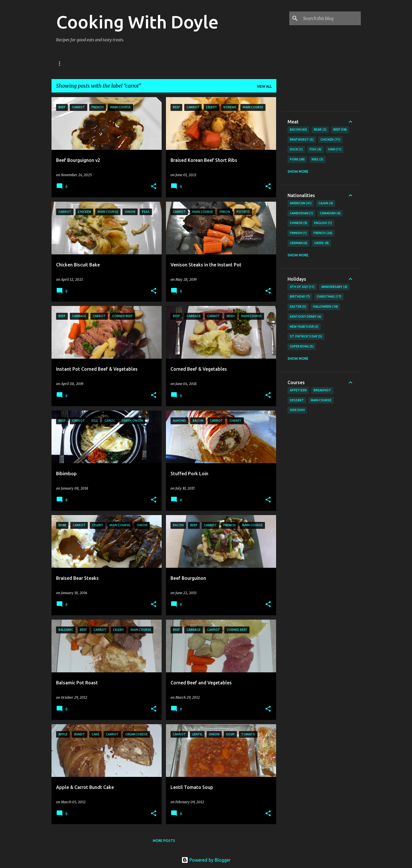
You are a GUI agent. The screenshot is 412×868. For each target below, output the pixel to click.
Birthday (300, 297)
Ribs (317, 160)
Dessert (297, 400)
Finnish (298, 233)
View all (264, 86)
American (301, 203)
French (323, 233)
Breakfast (322, 390)
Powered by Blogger (206, 860)
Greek (321, 243)
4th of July (302, 287)
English (323, 223)
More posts (164, 841)
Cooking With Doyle (137, 22)
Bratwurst (302, 140)
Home (62, 63)
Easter (298, 307)
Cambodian (302, 213)
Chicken (330, 140)
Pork (297, 160)
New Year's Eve (304, 327)
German (299, 243)
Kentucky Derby (306, 317)
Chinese (299, 223)
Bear (320, 130)
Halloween (325, 307)
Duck (296, 150)
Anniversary (334, 287)
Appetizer (298, 390)
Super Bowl (302, 347)
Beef (340, 130)
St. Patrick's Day (306, 337)
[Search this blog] (331, 18)
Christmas (329, 297)
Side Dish (297, 410)
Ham (335, 150)
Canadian (330, 213)
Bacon (299, 130)
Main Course (321, 400)
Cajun (326, 203)
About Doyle (92, 63)
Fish (315, 150)
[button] (154, 187)
